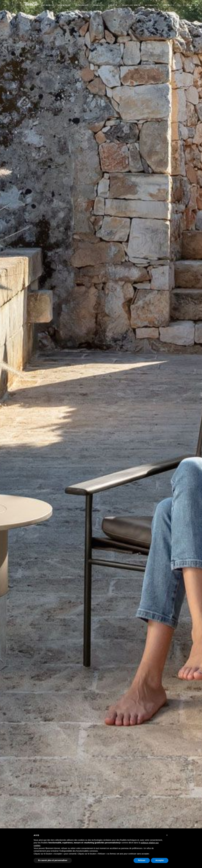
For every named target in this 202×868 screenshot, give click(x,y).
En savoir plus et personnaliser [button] (53, 860)
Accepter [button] (160, 860)
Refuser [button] (142, 860)
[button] (167, 835)
